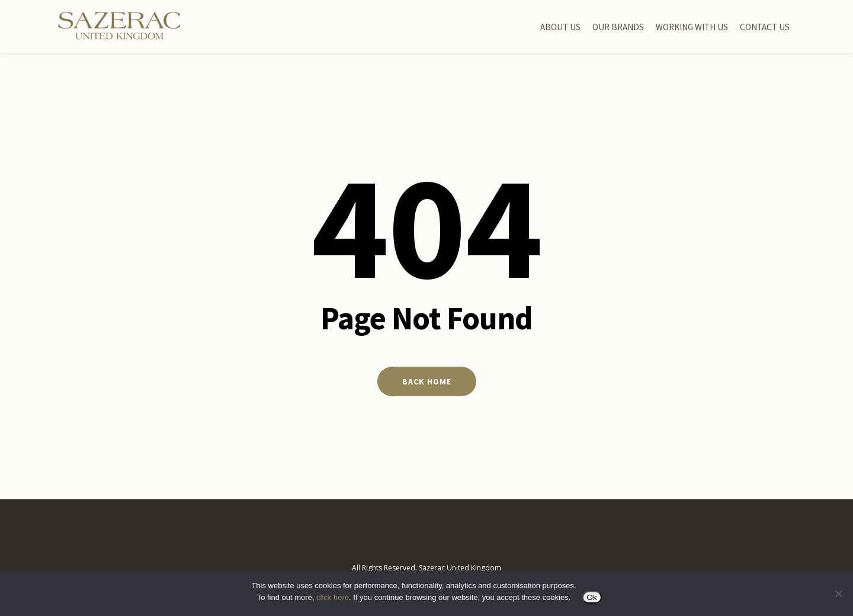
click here (333, 597)
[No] (838, 593)
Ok (592, 597)
